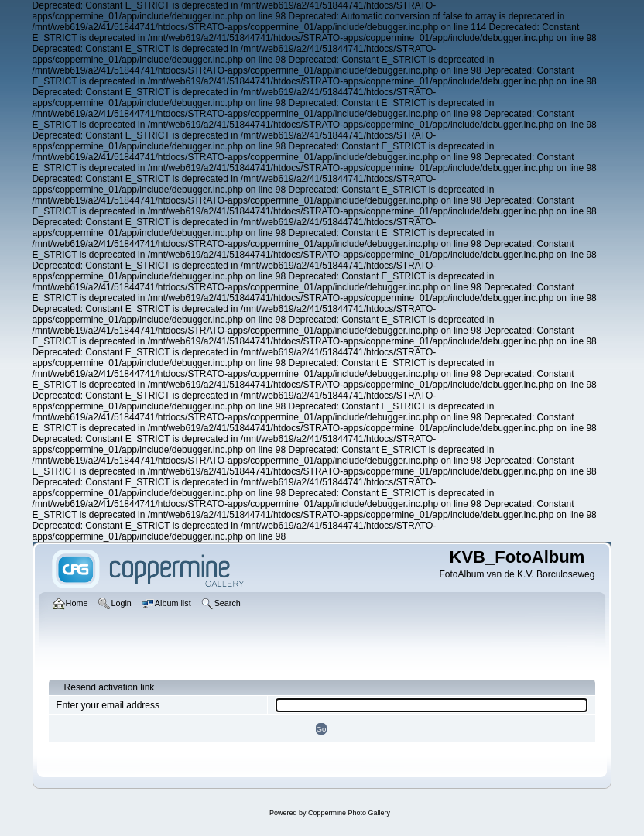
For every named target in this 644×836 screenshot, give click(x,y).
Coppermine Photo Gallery (349, 813)
